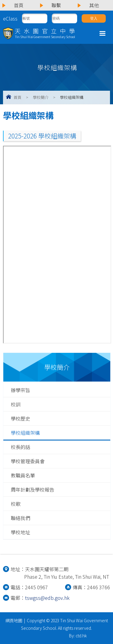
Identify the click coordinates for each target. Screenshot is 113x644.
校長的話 (20, 447)
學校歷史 (20, 418)
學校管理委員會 (28, 461)
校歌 (16, 504)
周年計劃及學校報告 (33, 490)
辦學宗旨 (20, 390)
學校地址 (20, 532)
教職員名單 (23, 475)
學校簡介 (41, 97)
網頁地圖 (14, 620)
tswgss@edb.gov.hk (47, 598)
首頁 (17, 97)
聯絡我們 (20, 518)
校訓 (16, 404)
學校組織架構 (25, 433)
